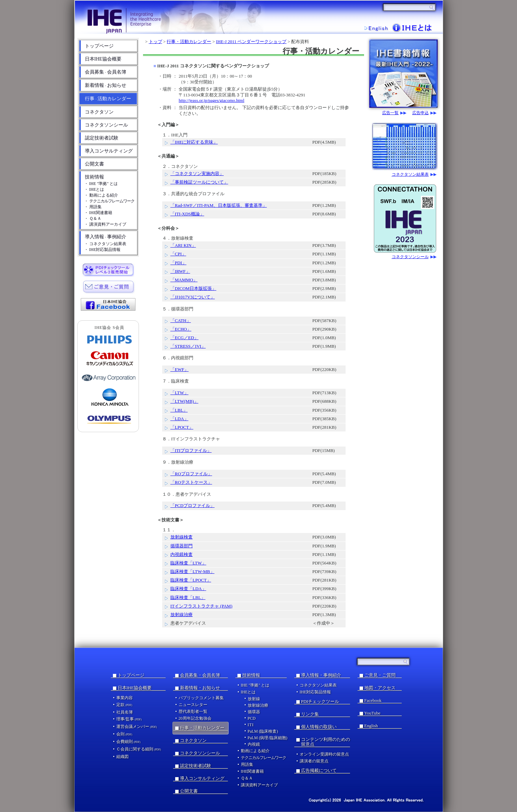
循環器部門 (182, 546)
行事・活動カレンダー (189, 42)
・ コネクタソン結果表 (105, 244)
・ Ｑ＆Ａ (93, 218)
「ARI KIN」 (183, 245)
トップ (156, 42)
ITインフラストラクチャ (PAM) (201, 606)
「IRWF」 (180, 271)
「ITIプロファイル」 (191, 450)
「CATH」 (181, 321)
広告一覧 (390, 113)
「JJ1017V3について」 (193, 297)
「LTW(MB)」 (184, 401)
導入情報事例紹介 (106, 237)
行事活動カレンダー (108, 99)
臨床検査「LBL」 (188, 597)
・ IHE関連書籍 (98, 213)
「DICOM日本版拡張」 (193, 288)
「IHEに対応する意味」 (194, 142)
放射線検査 (182, 537)
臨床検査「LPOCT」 (191, 580)
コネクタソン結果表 (410, 175)
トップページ (99, 46)
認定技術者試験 (102, 138)
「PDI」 (178, 263)
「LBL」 (179, 410)
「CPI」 (178, 254)
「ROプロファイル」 (191, 474)
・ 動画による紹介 (101, 195)
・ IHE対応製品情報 (102, 250)
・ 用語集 (93, 207)
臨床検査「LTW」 (188, 563)
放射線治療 (182, 615)
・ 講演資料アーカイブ (105, 224)
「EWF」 (179, 369)
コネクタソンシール (106, 125)
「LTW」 (179, 393)
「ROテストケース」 (191, 482)
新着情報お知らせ (106, 85)
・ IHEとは (94, 189)
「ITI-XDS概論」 (187, 214)
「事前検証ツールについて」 (199, 182)
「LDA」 (179, 419)
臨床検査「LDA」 (188, 589)
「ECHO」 (181, 329)
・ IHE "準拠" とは (101, 184)
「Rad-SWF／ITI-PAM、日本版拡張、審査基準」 (219, 205)
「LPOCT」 (182, 427)
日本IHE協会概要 (103, 59)
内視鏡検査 (182, 554)
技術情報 (94, 177)
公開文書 (94, 164)
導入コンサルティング (109, 151)
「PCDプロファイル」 (192, 505)
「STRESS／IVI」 (188, 346)
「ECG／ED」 (184, 338)
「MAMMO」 (184, 280)
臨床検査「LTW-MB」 (192, 571)
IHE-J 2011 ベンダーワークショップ (251, 42)
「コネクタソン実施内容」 (197, 174)
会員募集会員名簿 (106, 72)
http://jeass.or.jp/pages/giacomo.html (211, 100)
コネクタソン (99, 112)
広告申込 (421, 113)
